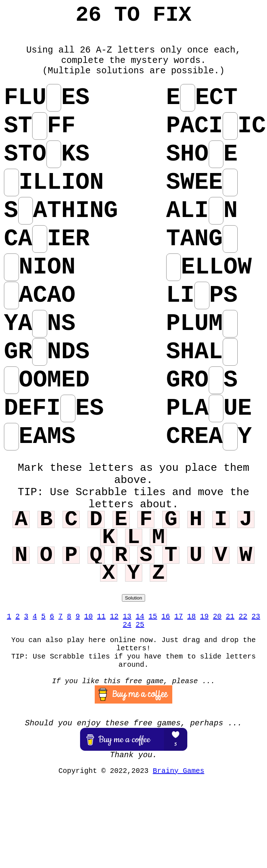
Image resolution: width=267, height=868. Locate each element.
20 (217, 617)
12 (114, 617)
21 (230, 617)
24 (127, 625)
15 (153, 617)
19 (204, 617)
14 (140, 617)
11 (101, 617)
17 (179, 617)
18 (192, 617)
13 (127, 617)
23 (256, 617)
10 (88, 617)
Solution (133, 598)
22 (243, 617)
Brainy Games (179, 771)
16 (166, 617)
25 (140, 625)
